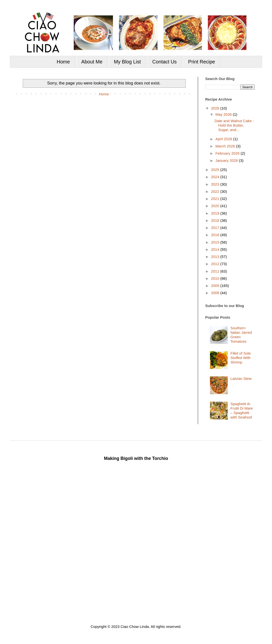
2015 (216, 242)
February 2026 (228, 153)
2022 (216, 191)
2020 (216, 206)
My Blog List (127, 62)
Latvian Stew (241, 378)
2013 (216, 257)
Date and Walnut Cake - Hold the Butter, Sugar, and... (234, 125)
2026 (216, 108)
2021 (216, 199)
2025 (216, 170)
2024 (216, 177)
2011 (216, 271)
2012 (216, 264)
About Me (92, 62)
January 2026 (227, 160)
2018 (216, 220)
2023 (216, 184)
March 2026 (226, 146)
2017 (216, 228)
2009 (216, 286)
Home (63, 62)
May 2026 (224, 114)
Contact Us (165, 62)
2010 (216, 278)
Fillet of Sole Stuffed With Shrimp (241, 358)
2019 (216, 213)
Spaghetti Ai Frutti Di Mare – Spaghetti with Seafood (242, 410)
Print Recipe (202, 62)
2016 (216, 235)
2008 (216, 293)
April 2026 (224, 139)
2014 (216, 249)
